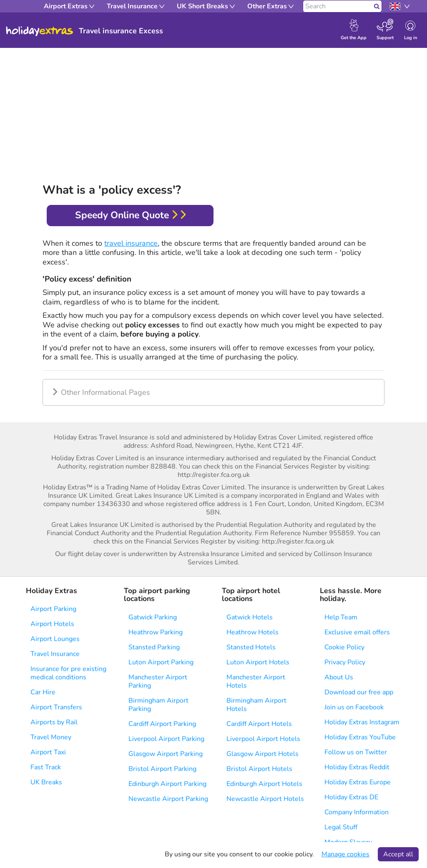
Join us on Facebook (354, 707)
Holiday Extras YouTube (360, 737)
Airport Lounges (55, 639)
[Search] (338, 6)
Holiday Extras (40, 31)
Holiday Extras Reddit (357, 767)
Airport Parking (53, 609)
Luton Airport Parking (161, 662)
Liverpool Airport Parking (166, 739)
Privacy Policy (345, 662)
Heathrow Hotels (252, 632)
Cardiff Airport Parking (162, 724)
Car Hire (43, 692)
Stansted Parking (154, 647)
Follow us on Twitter (356, 752)
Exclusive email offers (357, 632)
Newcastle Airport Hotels (265, 799)
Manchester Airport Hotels (256, 681)
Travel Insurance (55, 654)
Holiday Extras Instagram (362, 722)
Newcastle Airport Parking (168, 799)
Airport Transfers (56, 707)
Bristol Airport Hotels (259, 769)
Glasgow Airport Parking (166, 754)
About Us (339, 677)
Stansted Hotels (251, 647)
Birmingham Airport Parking (158, 705)
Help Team (341, 617)
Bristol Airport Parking (162, 769)
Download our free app (359, 692)
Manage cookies (345, 854)
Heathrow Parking (156, 632)
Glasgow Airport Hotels (262, 754)
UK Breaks (46, 782)
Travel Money (51, 737)
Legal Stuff (341, 827)
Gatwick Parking (153, 617)
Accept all (398, 854)
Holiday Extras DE (351, 797)
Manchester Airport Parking (158, 681)
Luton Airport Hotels (258, 662)
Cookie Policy (344, 647)
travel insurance (131, 243)
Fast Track (46, 767)
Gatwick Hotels (250, 617)
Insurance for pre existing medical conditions (68, 673)
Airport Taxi (48, 752)
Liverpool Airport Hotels (263, 739)
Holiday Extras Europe (358, 782)
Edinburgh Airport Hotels (264, 784)
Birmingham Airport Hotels (256, 705)
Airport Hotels (52, 624)
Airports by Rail (54, 722)
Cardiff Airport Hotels (259, 724)
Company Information (357, 812)
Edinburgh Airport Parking (167, 784)
